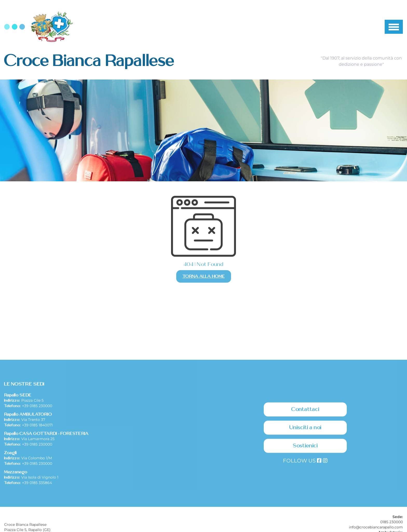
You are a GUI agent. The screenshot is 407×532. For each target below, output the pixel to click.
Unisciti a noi (305, 477)
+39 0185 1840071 (37, 475)
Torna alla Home (204, 276)
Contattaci (305, 459)
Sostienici (305, 496)
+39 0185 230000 (37, 456)
